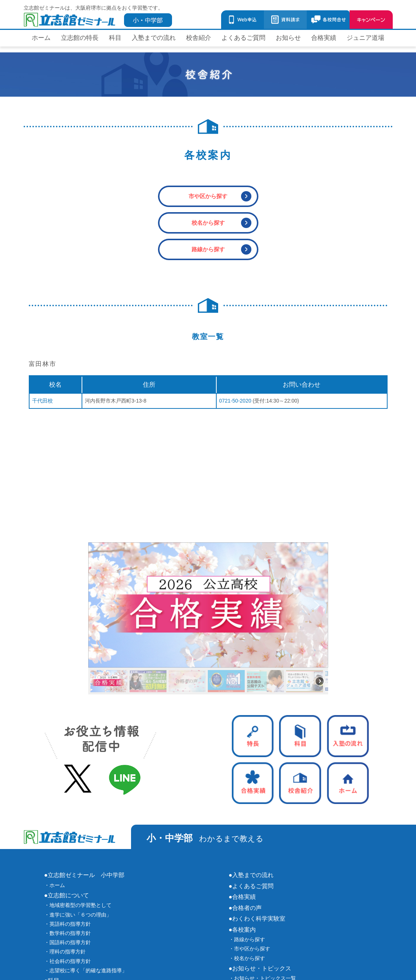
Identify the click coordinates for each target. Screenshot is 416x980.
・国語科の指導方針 (68, 942)
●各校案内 (243, 929)
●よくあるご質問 (251, 886)
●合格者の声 (245, 908)
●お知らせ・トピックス (260, 968)
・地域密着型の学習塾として (78, 905)
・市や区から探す (250, 949)
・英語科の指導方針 (68, 924)
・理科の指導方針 (65, 952)
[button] (208, 605)
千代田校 (42, 401)
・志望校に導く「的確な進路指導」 (86, 970)
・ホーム (55, 885)
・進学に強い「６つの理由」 (78, 915)
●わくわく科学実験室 (257, 918)
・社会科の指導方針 (68, 961)
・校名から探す (247, 958)
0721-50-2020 (235, 401)
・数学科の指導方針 (68, 933)
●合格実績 (243, 897)
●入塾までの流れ (251, 875)
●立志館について (67, 895)
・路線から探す (247, 939)
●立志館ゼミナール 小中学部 (85, 875)
